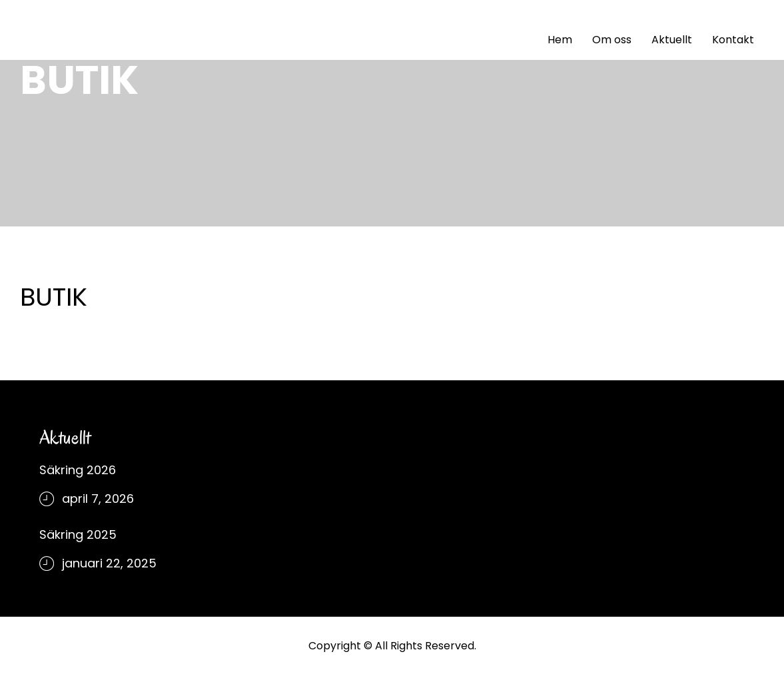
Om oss (612, 40)
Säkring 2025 (78, 534)
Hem (560, 40)
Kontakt (733, 40)
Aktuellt (672, 40)
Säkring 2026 (78, 470)
